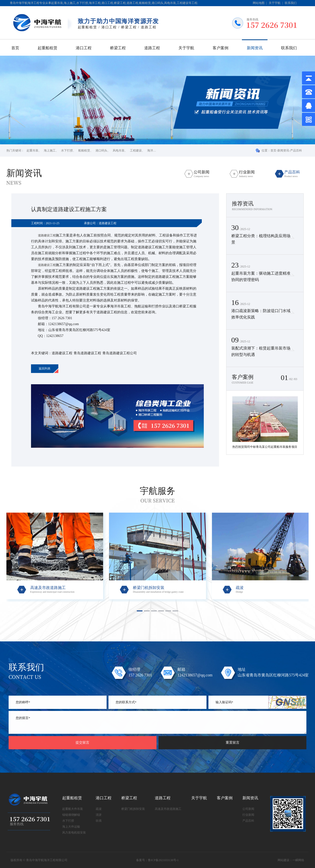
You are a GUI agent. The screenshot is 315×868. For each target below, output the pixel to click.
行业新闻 (248, 815)
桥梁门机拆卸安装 (133, 809)
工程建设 (136, 150)
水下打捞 (67, 150)
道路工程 (152, 48)
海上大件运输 (71, 827)
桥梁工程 (118, 48)
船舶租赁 (84, 150)
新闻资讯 (255, 48)
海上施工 (50, 150)
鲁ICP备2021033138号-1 (163, 860)
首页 (15, 48)
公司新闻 (248, 809)
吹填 (99, 821)
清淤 (99, 815)
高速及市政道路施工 (168, 809)
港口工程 (84, 48)
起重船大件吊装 (73, 809)
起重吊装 (32, 150)
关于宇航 (275, 3)
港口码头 (101, 150)
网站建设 (283, 860)
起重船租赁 (47, 48)
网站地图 (259, 3)
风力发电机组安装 (74, 833)
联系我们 (291, 3)
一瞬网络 (298, 860)
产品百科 (296, 150)
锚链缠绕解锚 (71, 815)
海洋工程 (153, 150)
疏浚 (99, 809)
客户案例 (220, 48)
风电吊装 (119, 150)
